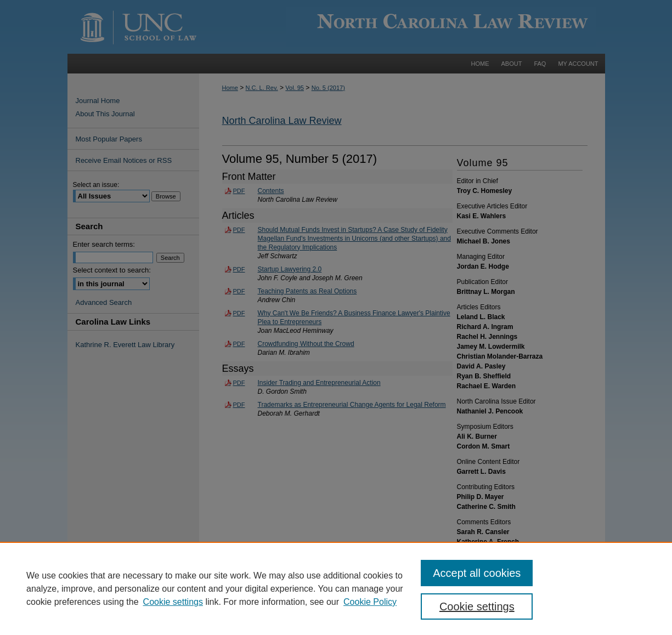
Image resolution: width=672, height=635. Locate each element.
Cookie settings (173, 602)
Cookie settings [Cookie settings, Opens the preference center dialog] (477, 606)
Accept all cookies (477, 573)
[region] (336, 588)
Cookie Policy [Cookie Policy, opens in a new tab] (370, 602)
